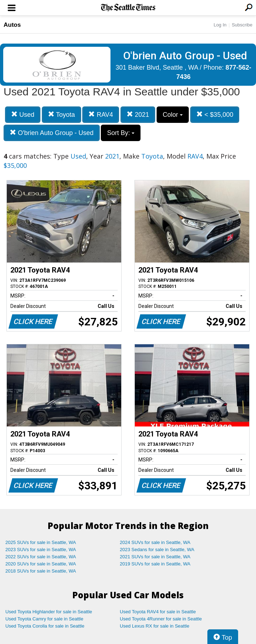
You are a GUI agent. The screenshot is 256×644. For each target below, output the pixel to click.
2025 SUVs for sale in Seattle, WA (41, 542)
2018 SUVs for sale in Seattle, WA (41, 571)
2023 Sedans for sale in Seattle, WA (157, 550)
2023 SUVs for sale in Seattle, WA (41, 550)
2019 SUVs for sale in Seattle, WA (155, 564)
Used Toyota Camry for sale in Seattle (44, 619)
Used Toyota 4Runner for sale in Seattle (161, 619)
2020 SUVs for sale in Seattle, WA (41, 564)
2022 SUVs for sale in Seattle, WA (41, 557)
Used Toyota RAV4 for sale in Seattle (158, 612)
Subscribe (242, 25)
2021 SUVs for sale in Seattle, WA (155, 557)
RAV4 (101, 114)
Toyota (61, 114)
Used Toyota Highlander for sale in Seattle (49, 612)
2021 (138, 114)
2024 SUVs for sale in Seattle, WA (155, 542)
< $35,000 (215, 114)
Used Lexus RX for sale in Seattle (154, 626)
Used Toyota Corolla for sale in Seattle (45, 626)
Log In (220, 25)
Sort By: (121, 133)
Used (23, 114)
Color (173, 115)
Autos (12, 25)
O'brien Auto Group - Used (52, 133)
